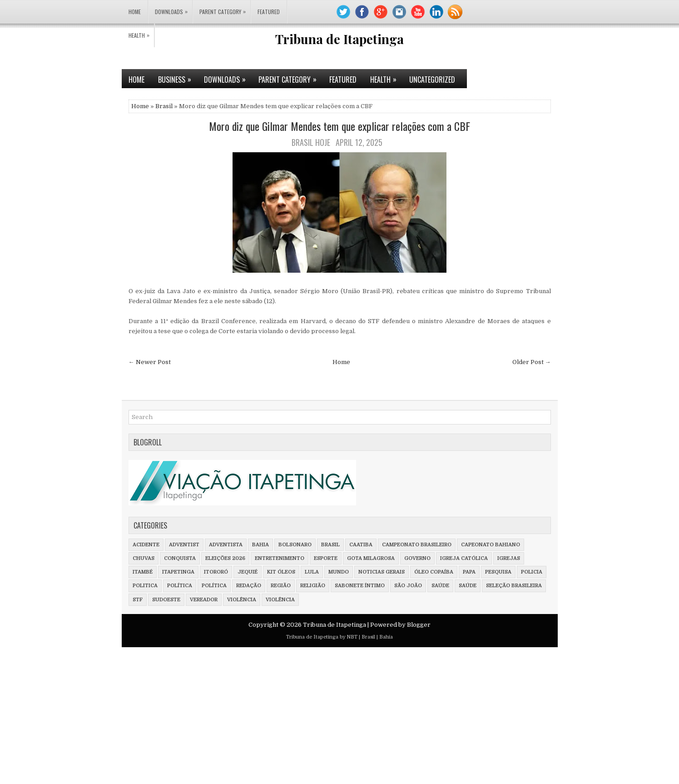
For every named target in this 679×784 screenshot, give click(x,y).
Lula (312, 572)
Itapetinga (178, 572)
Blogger (419, 625)
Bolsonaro (295, 545)
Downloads (173, 8)
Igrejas (509, 558)
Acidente (146, 545)
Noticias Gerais (382, 572)
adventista (226, 545)
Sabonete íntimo (360, 586)
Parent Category (225, 8)
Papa (469, 572)
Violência (280, 600)
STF (138, 600)
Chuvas (144, 558)
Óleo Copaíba (434, 572)
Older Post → (532, 362)
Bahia (260, 545)
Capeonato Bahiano (491, 545)
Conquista (180, 558)
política (180, 586)
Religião (313, 586)
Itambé (143, 572)
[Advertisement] (273, 718)
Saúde (468, 586)
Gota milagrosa (371, 558)
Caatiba (361, 545)
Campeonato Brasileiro (417, 545)
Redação (249, 586)
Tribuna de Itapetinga (339, 39)
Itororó (216, 572)
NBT (352, 637)
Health (141, 31)
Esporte (326, 558)
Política (214, 586)
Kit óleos (281, 572)
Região (281, 586)
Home (135, 12)
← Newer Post (150, 362)
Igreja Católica (464, 558)
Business (178, 77)
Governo (417, 558)
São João (408, 586)
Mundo (339, 572)
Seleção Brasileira (514, 586)
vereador (204, 600)
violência (242, 600)
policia (532, 572)
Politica (145, 586)
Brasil (164, 106)
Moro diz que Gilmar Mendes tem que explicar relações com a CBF (339, 126)
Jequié (248, 572)
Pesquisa (498, 572)
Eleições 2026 (225, 558)
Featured (269, 12)
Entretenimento (280, 558)
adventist (184, 545)
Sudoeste (166, 600)
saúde (440, 586)
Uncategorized (432, 80)
